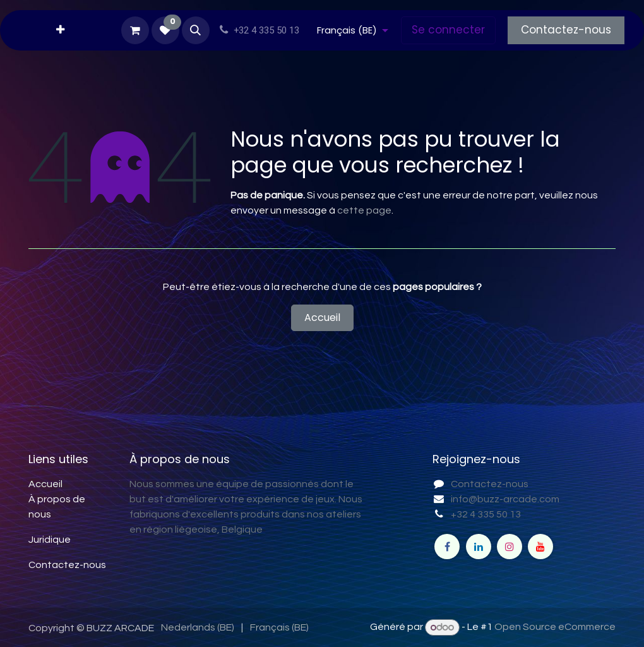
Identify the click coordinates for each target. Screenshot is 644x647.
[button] (196, 30)
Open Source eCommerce (555, 627)
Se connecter (448, 30)
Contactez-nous (566, 30)
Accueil (322, 317)
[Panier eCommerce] (135, 30)
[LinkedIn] (479, 547)
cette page (364, 210)
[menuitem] (60, 30)
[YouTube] (540, 547)
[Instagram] (510, 547)
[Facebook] (447, 547)
